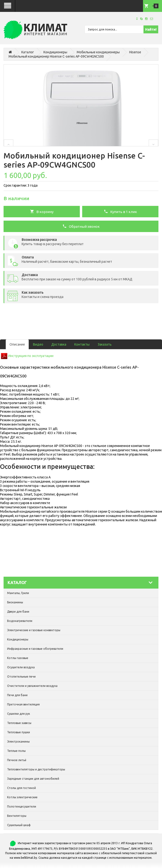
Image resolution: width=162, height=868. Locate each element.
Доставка (59, 344)
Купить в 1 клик (120, 211)
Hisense (135, 52)
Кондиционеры (55, 52)
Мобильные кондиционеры (98, 52)
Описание (17, 344)
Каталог (28, 52)
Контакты (82, 344)
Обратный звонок (81, 226)
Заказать (105, 344)
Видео (38, 344)
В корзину (42, 211)
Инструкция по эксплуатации (31, 356)
